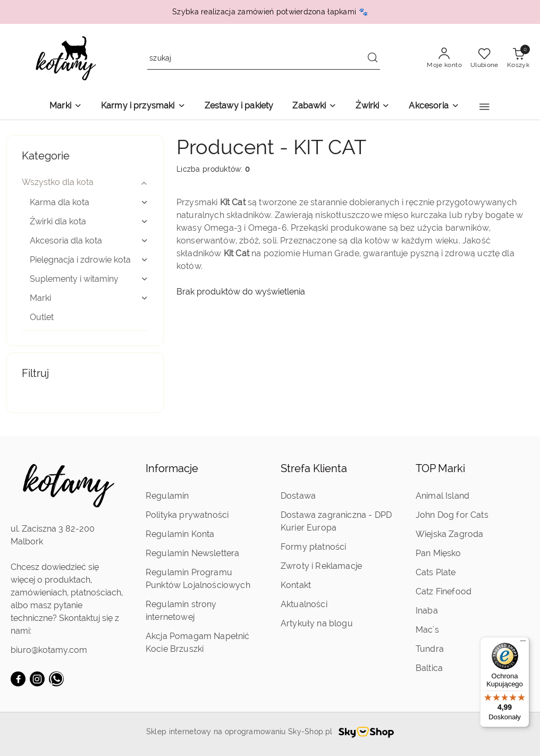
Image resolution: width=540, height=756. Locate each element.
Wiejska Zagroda (449, 534)
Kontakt (296, 585)
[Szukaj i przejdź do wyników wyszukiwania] (373, 58)
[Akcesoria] (434, 107)
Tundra (430, 649)
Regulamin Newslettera (192, 553)
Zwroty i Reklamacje (321, 566)
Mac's (427, 630)
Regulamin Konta (180, 534)
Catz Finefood (444, 591)
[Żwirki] (373, 107)
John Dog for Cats (452, 515)
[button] (484, 107)
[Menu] (523, 643)
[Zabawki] (314, 107)
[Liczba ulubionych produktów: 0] (484, 58)
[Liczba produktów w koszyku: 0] (518, 58)
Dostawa (298, 496)
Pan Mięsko (438, 553)
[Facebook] (18, 679)
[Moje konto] (444, 58)
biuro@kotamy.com (49, 650)
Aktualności (304, 604)
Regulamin (167, 496)
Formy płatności (313, 547)
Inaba (427, 611)
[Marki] (66, 107)
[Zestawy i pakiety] (239, 107)
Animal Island (442, 496)
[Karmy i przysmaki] (143, 107)
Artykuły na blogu (317, 623)
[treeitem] (85, 182)
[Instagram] (37, 679)
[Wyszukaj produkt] (264, 59)
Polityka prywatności (187, 515)
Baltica (429, 668)
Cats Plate (436, 572)
